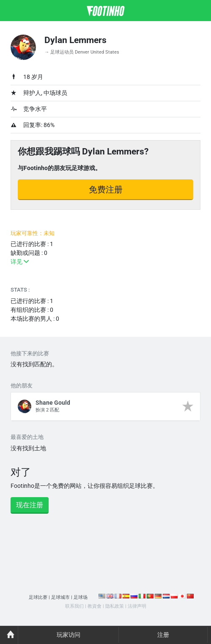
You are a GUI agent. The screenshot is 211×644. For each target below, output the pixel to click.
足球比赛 (38, 597)
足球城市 (60, 597)
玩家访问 (69, 635)
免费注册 (106, 189)
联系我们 (74, 606)
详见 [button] (20, 262)
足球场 (81, 597)
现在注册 (30, 505)
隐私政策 (115, 606)
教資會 (95, 606)
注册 (163, 635)
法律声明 (137, 606)
